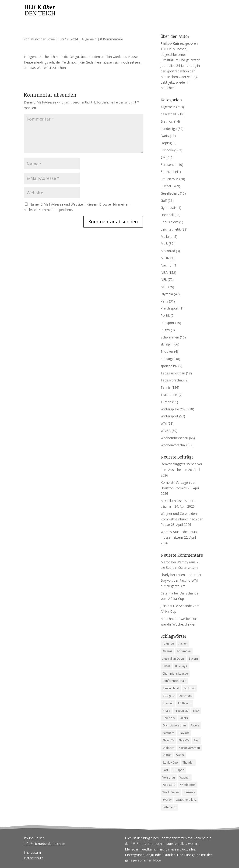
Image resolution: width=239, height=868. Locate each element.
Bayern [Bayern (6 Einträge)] (193, 659)
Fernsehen (169, 165)
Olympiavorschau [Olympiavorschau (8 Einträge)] (174, 725)
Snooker (167, 351)
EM (163, 157)
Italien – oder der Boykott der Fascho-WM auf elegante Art (181, 580)
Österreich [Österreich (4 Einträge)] (169, 807)
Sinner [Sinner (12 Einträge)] (180, 755)
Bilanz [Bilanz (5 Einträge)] (166, 666)
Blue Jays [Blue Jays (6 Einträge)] (181, 666)
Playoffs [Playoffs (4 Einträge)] (184, 740)
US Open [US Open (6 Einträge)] (178, 770)
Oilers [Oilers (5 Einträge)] (184, 718)
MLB (164, 244)
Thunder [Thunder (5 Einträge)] (188, 763)
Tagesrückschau (173, 373)
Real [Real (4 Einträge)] (197, 740)
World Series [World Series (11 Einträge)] (171, 792)
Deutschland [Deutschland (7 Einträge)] (171, 688)
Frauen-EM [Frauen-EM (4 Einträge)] (182, 711)
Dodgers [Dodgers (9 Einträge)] (168, 696)
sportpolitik (169, 366)
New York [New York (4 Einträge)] (169, 718)
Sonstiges (168, 359)
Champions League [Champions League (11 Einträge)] (175, 674)
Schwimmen (170, 337)
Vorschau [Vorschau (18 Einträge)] (169, 777)
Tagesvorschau (172, 380)
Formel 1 (167, 172)
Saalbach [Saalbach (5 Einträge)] (168, 748)
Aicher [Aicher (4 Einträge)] (183, 644)
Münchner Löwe (43, 39)
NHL (164, 287)
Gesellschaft (170, 193)
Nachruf (167, 265)
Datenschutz (33, 858)
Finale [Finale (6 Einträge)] (166, 711)
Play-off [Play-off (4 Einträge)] (184, 733)
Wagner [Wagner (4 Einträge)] (185, 777)
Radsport (167, 323)
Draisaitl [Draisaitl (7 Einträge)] (168, 703)
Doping (166, 143)
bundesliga (169, 129)
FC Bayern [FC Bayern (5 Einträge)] (185, 703)
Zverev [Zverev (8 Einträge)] (167, 800)
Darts (165, 136)
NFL (164, 279)
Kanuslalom (169, 222)
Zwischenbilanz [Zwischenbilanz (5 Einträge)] (186, 800)
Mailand (167, 237)
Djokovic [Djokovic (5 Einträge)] (189, 688)
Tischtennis (169, 395)
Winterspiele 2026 (174, 409)
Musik (165, 258)
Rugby (165, 330)
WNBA (166, 431)
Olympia (167, 294)
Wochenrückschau (174, 438)
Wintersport (169, 416)
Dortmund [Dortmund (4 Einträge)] (186, 696)
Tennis (166, 387)
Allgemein (89, 39)
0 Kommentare (112, 39)
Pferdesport (170, 308)
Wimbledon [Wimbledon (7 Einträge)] (188, 785)
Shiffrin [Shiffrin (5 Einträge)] (167, 755)
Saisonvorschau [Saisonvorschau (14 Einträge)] (189, 748)
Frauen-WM (169, 179)
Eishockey (168, 150)
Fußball (166, 186)
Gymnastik (169, 208)
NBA (164, 272)
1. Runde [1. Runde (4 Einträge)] (168, 644)
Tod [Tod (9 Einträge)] (165, 770)
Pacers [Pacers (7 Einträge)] (195, 725)
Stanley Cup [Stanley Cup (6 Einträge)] (170, 763)
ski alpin (167, 344)
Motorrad (168, 251)
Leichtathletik (171, 229)
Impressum (32, 852)
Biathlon (167, 121)
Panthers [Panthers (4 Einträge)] (168, 733)
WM (164, 423)
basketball (168, 114)
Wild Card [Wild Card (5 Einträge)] (169, 785)
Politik (165, 315)
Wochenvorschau (174, 445)
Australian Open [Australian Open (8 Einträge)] (173, 659)
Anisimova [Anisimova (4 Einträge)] (184, 651)
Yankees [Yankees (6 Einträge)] (189, 792)
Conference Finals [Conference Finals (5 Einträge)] (174, 681)
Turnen (166, 402)
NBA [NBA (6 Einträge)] (196, 711)
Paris (164, 301)
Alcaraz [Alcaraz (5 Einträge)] (167, 651)
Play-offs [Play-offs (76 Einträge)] (168, 740)
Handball (167, 215)
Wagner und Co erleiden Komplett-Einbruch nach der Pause (182, 519)
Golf (164, 201)
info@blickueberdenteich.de (44, 844)
